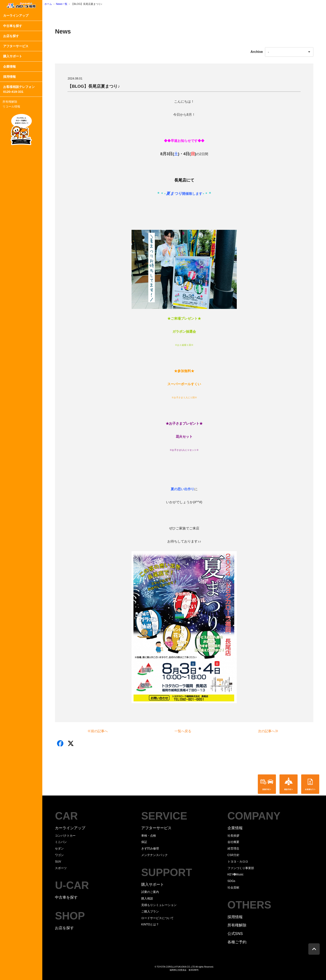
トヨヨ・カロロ (238, 862)
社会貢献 (233, 887)
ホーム (48, 4)
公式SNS (235, 934)
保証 (144, 842)
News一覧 (62, 4)
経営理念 (233, 848)
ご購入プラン (150, 911)
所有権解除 (10, 102)
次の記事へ (268, 731)
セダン (59, 848)
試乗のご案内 (150, 892)
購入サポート (13, 56)
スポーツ (61, 868)
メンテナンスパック (154, 855)
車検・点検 (149, 836)
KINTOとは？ (150, 924)
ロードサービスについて (157, 918)
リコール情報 (11, 106)
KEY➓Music (236, 874)
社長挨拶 (233, 836)
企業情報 (9, 67)
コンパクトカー (65, 836)
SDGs (231, 881)
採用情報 (9, 77)
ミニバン (61, 842)
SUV (58, 862)
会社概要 (233, 842)
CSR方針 (234, 855)
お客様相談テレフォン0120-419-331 (19, 89)
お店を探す (11, 36)
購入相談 (147, 898)
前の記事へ (98, 731)
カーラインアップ (16, 15)
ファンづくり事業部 (241, 868)
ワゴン (59, 855)
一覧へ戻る (183, 731)
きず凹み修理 (150, 848)
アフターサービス (16, 46)
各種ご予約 (237, 942)
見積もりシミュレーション (159, 905)
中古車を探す (13, 26)
